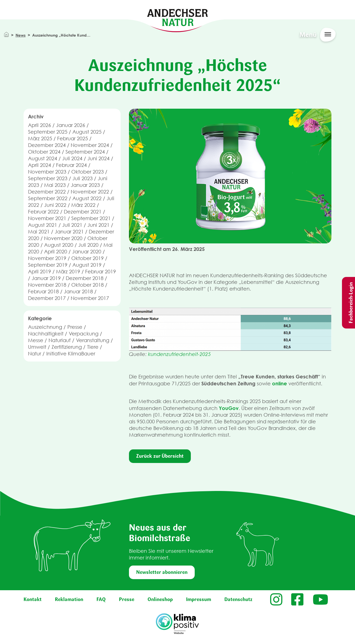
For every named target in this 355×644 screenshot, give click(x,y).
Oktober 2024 (44, 152)
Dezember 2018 (85, 278)
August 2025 (87, 132)
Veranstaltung (93, 340)
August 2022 (87, 198)
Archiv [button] (36, 116)
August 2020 (59, 245)
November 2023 (47, 172)
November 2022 (90, 192)
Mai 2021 (39, 232)
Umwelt (37, 347)
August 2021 (43, 225)
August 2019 (87, 265)
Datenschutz (238, 599)
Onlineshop (160, 599)
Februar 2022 (43, 212)
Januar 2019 (46, 278)
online (280, 383)
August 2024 (43, 158)
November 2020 (63, 238)
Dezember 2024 (47, 145)
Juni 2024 (98, 158)
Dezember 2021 (83, 212)
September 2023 (48, 178)
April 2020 (56, 252)
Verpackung (84, 334)
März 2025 (40, 138)
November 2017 (90, 298)
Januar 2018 (78, 292)
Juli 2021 (72, 225)
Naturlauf (60, 340)
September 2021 (91, 218)
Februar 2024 (71, 165)
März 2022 (83, 205)
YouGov (229, 408)
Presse (75, 327)
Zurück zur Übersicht (160, 456)
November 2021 (47, 218)
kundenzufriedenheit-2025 (179, 354)
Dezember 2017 (47, 298)
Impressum (199, 599)
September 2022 (48, 198)
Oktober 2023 (88, 172)
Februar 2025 (73, 138)
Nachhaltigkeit (46, 334)
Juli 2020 (88, 245)
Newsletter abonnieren (162, 572)
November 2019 (47, 258)
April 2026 (40, 125)
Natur (35, 354)
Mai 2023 (55, 185)
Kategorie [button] (40, 318)
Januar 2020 (87, 252)
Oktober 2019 (88, 258)
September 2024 (85, 152)
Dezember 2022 (47, 192)
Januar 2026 (71, 125)
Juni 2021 (98, 225)
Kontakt (33, 599)
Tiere (93, 347)
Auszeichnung (45, 327)
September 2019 (48, 265)
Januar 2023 (85, 185)
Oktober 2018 (88, 285)
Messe (36, 340)
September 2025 (48, 132)
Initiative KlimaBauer (71, 354)
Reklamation (69, 599)
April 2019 (40, 272)
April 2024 (40, 165)
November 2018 (47, 285)
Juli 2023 (83, 178)
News (21, 35)
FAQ (101, 599)
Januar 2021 (69, 232)
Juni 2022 (55, 205)
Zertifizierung (67, 347)
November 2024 (90, 145)
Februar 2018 (43, 292)
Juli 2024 (72, 158)
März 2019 (68, 272)
